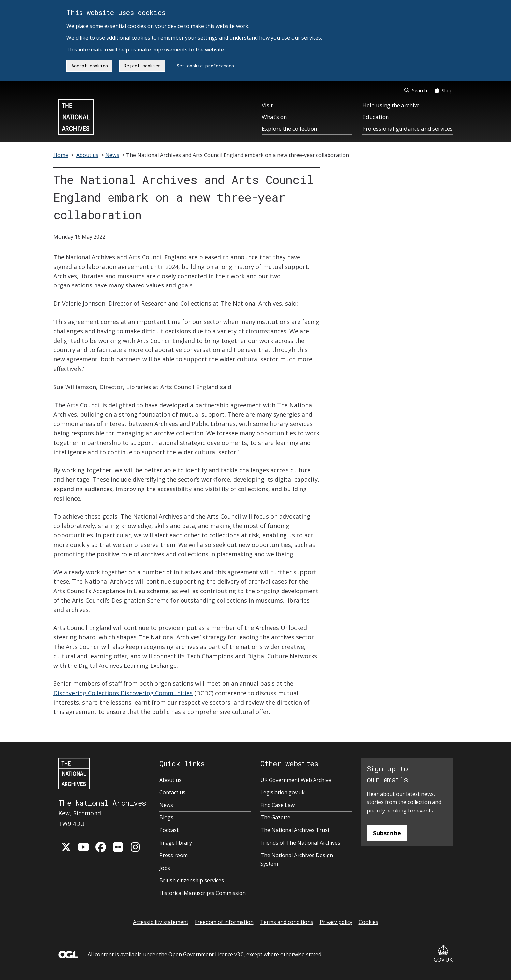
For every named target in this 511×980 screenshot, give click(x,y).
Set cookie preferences (205, 66)
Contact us (172, 792)
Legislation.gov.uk (283, 792)
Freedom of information (224, 922)
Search (416, 90)
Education (376, 117)
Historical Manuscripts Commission (203, 893)
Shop (444, 90)
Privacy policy (336, 922)
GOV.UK (443, 954)
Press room (174, 855)
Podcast (169, 830)
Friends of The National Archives (300, 843)
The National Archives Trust (295, 830)
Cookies (369, 922)
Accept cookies (90, 66)
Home (61, 155)
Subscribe (387, 833)
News (112, 155)
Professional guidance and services (408, 129)
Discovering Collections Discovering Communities (123, 693)
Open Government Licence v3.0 (206, 954)
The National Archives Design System (297, 859)
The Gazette (275, 817)
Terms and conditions (287, 922)
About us (87, 155)
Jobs (165, 868)
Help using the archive (391, 105)
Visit (267, 105)
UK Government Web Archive (296, 780)
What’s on (274, 117)
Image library (176, 843)
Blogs (166, 817)
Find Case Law (277, 805)
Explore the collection (289, 129)
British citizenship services (192, 880)
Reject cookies (142, 66)
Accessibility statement (161, 922)
